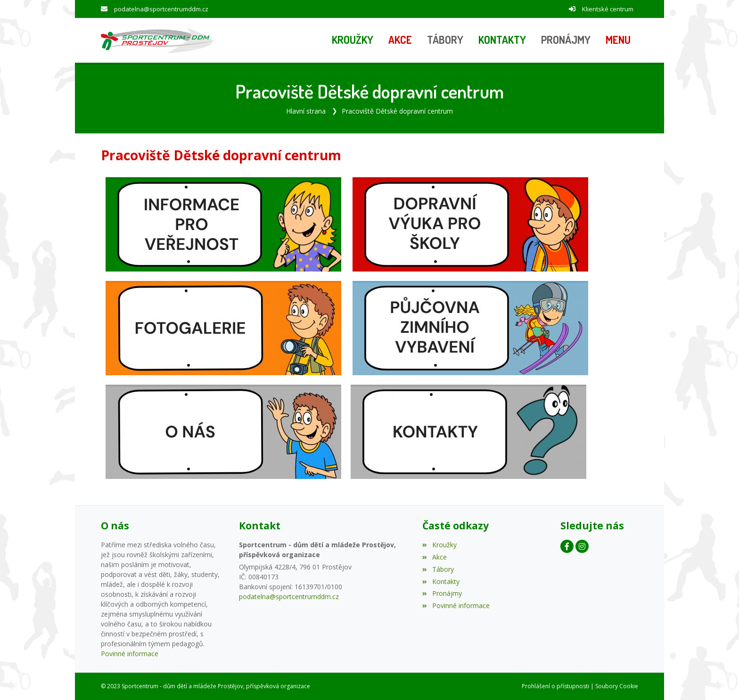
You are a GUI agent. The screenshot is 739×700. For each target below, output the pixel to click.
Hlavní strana (306, 111)
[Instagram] (582, 546)
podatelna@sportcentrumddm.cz (161, 9)
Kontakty (441, 581)
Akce (434, 557)
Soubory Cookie (617, 686)
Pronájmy (442, 593)
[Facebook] (567, 546)
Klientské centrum (608, 9)
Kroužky (439, 545)
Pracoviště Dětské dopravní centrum (397, 111)
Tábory (438, 569)
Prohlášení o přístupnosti (555, 686)
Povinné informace (130, 654)
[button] (618, 41)
